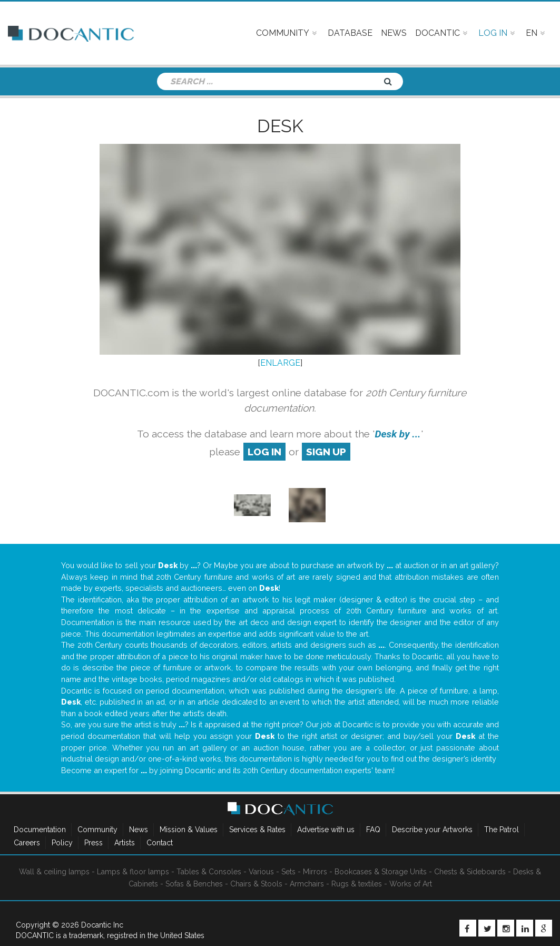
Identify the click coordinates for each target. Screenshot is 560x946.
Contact (160, 843)
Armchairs (307, 884)
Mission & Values (189, 830)
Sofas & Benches (194, 884)
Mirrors (315, 872)
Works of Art (411, 884)
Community (97, 830)
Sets (288, 872)
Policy (62, 843)
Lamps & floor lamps (133, 872)
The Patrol (502, 830)
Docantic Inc (102, 925)
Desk (280, 126)
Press (94, 843)
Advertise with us (326, 830)
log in (264, 452)
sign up (326, 452)
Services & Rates (257, 830)
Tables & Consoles (209, 872)
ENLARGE (280, 363)
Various (261, 872)
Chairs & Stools (256, 884)
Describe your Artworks (432, 830)
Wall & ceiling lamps (54, 872)
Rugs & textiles (357, 884)
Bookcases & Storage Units (381, 872)
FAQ (373, 830)
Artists (125, 843)
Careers (27, 843)
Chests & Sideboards (470, 872)
